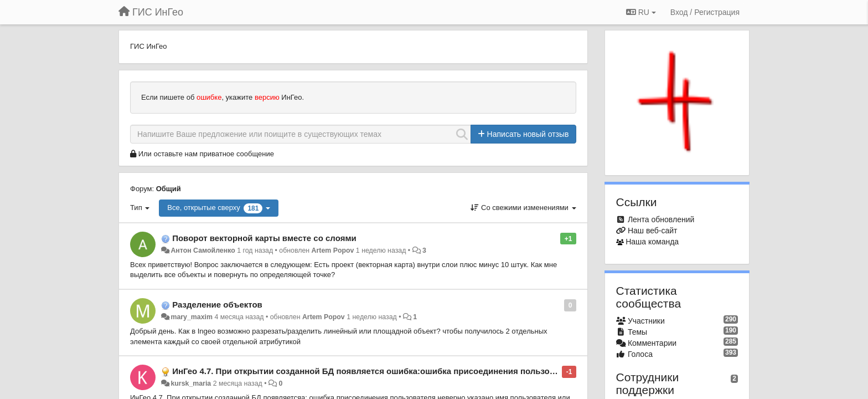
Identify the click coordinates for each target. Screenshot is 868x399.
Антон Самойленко (203, 250)
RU (641, 12)
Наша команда (652, 242)
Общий (169, 189)
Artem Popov (333, 250)
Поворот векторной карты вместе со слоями (264, 238)
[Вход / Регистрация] (705, 12)
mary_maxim (192, 317)
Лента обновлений (661, 219)
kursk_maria (191, 383)
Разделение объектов (217, 305)
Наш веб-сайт (653, 231)
